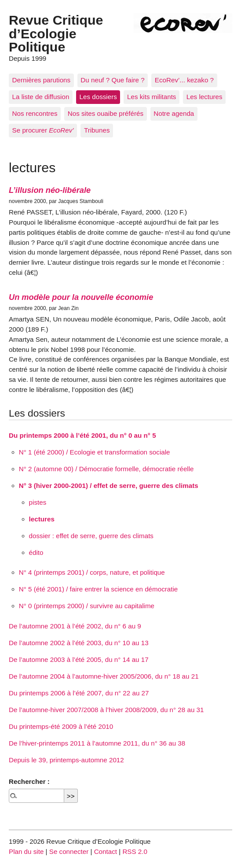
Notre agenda (174, 113)
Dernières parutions (42, 80)
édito (36, 552)
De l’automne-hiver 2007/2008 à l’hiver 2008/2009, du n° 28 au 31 (106, 710)
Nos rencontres (35, 113)
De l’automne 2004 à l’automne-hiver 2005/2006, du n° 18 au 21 (104, 676)
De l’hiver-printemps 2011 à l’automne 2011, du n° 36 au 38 (97, 743)
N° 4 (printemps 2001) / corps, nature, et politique (92, 572)
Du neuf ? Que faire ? (112, 80)
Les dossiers (98, 97)
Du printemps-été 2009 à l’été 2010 (61, 726)
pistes (38, 502)
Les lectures (204, 97)
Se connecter (69, 851)
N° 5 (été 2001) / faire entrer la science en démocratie (98, 589)
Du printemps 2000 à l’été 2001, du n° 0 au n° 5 (82, 435)
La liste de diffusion (41, 97)
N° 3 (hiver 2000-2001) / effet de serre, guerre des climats (109, 486)
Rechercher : (29, 781)
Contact (106, 851)
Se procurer (43, 130)
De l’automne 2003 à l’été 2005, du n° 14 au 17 (79, 659)
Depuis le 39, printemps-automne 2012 (66, 760)
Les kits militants (152, 97)
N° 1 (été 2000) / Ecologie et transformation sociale (95, 452)
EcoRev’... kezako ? (184, 80)
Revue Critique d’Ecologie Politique (56, 33)
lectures (42, 519)
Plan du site (26, 851)
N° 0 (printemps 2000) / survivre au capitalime (87, 606)
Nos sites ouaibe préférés (106, 113)
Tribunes (97, 130)
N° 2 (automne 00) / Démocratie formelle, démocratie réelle (106, 469)
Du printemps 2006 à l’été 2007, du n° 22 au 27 (79, 693)
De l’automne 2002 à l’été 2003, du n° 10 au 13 (79, 643)
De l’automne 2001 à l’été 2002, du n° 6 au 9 (75, 626)
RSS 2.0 (135, 851)
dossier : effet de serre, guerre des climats (91, 536)
